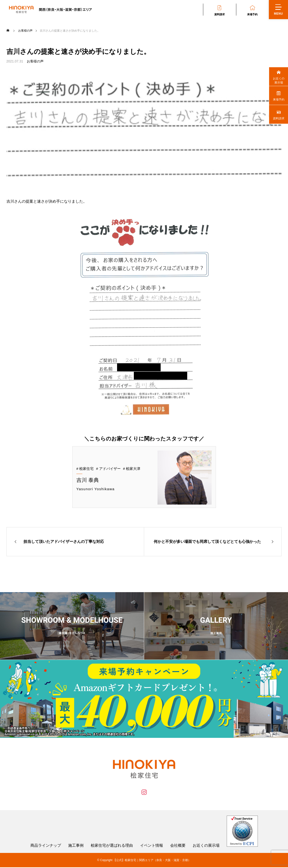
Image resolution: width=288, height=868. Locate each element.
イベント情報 (152, 846)
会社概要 (178, 846)
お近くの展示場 (206, 846)
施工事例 (76, 846)
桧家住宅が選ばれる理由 (112, 846)
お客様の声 (35, 61)
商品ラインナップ (46, 846)
